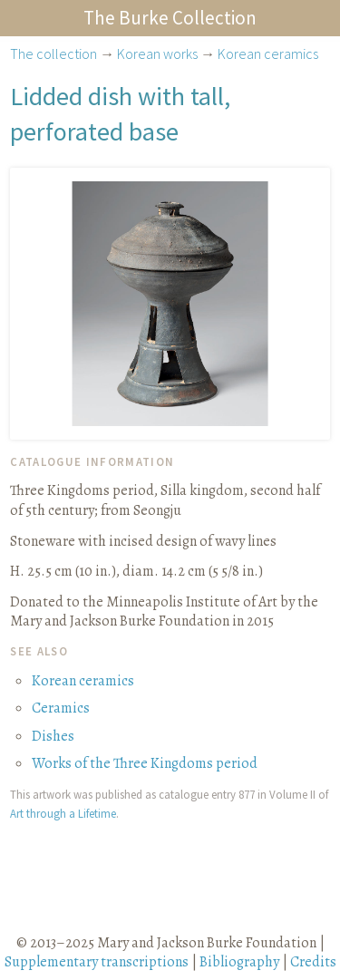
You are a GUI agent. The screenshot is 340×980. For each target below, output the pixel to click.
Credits (313, 962)
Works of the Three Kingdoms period (145, 763)
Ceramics (61, 708)
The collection (53, 53)
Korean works (157, 53)
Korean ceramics (268, 53)
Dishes (53, 736)
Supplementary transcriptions (97, 962)
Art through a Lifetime (63, 813)
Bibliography (239, 962)
